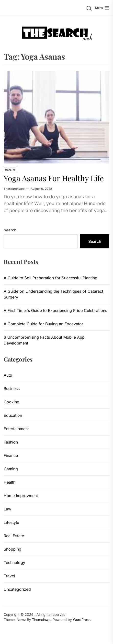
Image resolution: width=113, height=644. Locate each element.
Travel (9, 576)
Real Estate (14, 536)
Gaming (11, 469)
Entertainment (16, 429)
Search (10, 230)
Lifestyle (11, 522)
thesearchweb (14, 189)
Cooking (11, 402)
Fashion (11, 442)
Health (10, 170)
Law (7, 509)
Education (13, 415)
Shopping (12, 549)
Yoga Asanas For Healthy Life (54, 178)
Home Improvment (21, 496)
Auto (8, 375)
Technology (14, 562)
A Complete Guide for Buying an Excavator (43, 324)
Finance (11, 455)
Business (12, 389)
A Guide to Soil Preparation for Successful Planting (51, 278)
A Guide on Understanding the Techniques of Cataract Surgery (53, 294)
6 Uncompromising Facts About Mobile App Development (44, 340)
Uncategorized (17, 589)
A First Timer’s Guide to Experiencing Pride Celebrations (55, 310)
